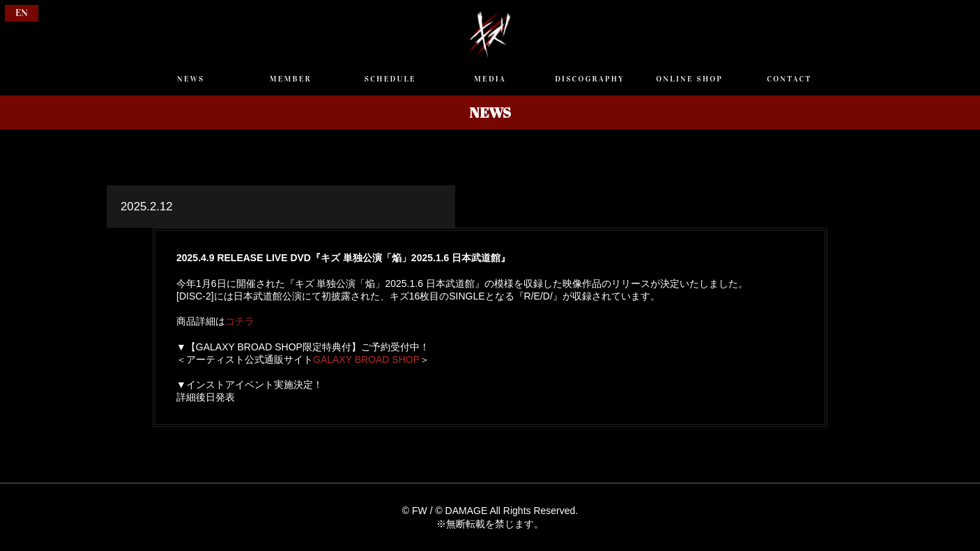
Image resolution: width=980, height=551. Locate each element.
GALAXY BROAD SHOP (366, 359)
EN (22, 13)
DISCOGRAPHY (590, 79)
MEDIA (490, 79)
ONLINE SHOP (689, 79)
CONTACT (789, 79)
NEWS (191, 79)
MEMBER (291, 79)
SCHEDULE (390, 79)
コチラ (240, 321)
